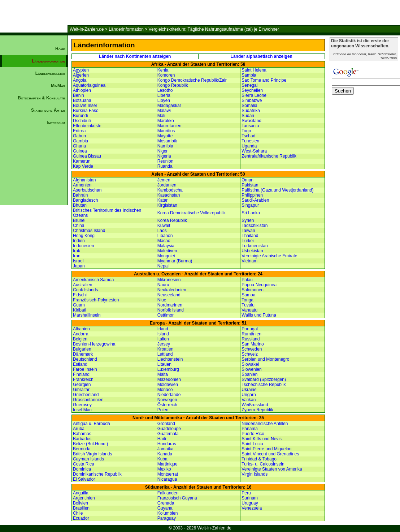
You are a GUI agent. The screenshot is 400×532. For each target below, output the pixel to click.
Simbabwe (252, 100)
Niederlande (169, 395)
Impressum (56, 123)
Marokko (166, 121)
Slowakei (250, 364)
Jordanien (167, 185)
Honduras (167, 444)
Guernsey (82, 405)
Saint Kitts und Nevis (262, 439)
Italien (163, 339)
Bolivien (81, 503)
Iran (77, 256)
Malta (163, 374)
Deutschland (85, 359)
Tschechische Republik (264, 385)
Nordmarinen (170, 305)
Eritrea (79, 131)
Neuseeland (169, 295)
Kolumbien (168, 513)
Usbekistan (252, 251)
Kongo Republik (173, 85)
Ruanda (165, 166)
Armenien (82, 185)
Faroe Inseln (85, 369)
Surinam (250, 498)
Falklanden (168, 493)
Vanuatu (249, 310)
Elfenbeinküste (87, 126)
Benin (79, 95)
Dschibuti (82, 121)
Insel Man (82, 410)
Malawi (164, 111)
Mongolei (166, 256)
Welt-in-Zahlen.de (87, 29)
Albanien (81, 329)
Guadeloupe (169, 429)
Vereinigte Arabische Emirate (269, 256)
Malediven (167, 251)
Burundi (80, 116)
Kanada (165, 454)
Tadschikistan (255, 226)
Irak (77, 251)
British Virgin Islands (93, 454)
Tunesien (250, 141)
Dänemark (83, 354)
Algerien (81, 75)
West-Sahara (254, 151)
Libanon (165, 236)
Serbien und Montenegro (265, 359)
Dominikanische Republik (97, 474)
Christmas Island (89, 231)
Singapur (250, 205)
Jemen (164, 180)
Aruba (79, 429)
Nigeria (164, 156)
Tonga (247, 300)
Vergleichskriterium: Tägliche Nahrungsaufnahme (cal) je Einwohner (214, 29)
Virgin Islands (255, 474)
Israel (78, 261)
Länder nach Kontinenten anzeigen (135, 56)
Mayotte (165, 136)
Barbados (82, 439)
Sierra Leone (254, 95)
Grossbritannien (88, 400)
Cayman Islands (88, 459)
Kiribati (80, 310)
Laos (162, 231)
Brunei (79, 220)
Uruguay (250, 503)
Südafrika (251, 111)
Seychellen (252, 90)
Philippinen (252, 195)
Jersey (164, 344)
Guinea (80, 151)
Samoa (248, 295)
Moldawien (168, 385)
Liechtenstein (170, 359)
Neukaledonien (172, 290)
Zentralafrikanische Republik (269, 156)
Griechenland (86, 395)
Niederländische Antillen (265, 424)
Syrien (248, 220)
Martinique (168, 464)
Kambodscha (170, 190)
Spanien (249, 374)
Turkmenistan (255, 246)
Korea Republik (172, 220)
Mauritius (166, 131)
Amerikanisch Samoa (93, 280)
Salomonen (253, 290)
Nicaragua (167, 479)
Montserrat (168, 474)
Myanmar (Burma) (175, 261)
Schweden (252, 349)
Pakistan (250, 185)
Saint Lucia (252, 444)
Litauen (164, 364)
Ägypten (81, 70)
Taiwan (248, 231)
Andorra (81, 334)
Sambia (249, 75)
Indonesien (84, 246)
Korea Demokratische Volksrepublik (192, 213)
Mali (161, 116)
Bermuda (82, 449)
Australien (82, 285)
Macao (164, 241)
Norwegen (167, 400)
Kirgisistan (167, 205)
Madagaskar (169, 106)
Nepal (163, 266)
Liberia (164, 95)
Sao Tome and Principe (264, 80)
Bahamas (82, 434)
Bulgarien (82, 349)
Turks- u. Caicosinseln (263, 464)
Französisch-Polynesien (96, 300)
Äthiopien (82, 90)
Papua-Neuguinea (259, 285)
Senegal (249, 85)
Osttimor (166, 315)
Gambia (81, 141)
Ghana (79, 146)
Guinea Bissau (87, 156)
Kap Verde (83, 166)
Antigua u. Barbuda (92, 424)
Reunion (166, 161)
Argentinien (84, 498)
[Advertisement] (34, 252)
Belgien (80, 339)
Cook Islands (85, 290)
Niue (162, 300)
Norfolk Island (171, 310)
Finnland (81, 374)
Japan (79, 266)
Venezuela (252, 508)
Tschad (248, 136)
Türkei (247, 241)
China (79, 226)
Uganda (249, 146)
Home (60, 49)
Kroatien (166, 349)
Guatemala (168, 434)
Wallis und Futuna (259, 315)
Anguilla (81, 493)
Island (163, 334)
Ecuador (81, 518)
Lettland (165, 354)
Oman (247, 180)
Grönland (166, 424)
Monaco (165, 390)
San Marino (253, 344)
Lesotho (165, 90)
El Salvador (84, 479)
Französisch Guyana (177, 498)
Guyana (165, 508)
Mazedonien (169, 379)
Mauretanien (169, 126)
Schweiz (250, 354)
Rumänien (251, 334)
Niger (163, 151)
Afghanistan (84, 180)
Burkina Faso (86, 111)
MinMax (58, 86)
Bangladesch (85, 200)
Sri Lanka (251, 213)
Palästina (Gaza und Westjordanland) (277, 190)
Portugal (250, 329)
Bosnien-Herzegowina (94, 344)
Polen (163, 410)
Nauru (163, 285)
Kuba (162, 459)
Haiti (162, 439)
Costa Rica (84, 464)
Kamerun (82, 161)
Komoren (166, 75)
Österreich (167, 405)
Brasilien (81, 508)
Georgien (82, 385)
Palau (247, 280)
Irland (163, 329)
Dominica (82, 469)
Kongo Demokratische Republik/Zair (192, 80)
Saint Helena (254, 70)
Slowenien (251, 369)
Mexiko (164, 469)
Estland (80, 364)
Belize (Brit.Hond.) (90, 444)
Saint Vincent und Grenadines (270, 454)
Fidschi (80, 295)
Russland (251, 339)
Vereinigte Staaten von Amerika (272, 469)
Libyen (164, 100)
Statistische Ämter (48, 110)
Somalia (249, 106)
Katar (163, 200)
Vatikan (249, 400)
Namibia (165, 146)
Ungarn (249, 395)
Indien (79, 241)
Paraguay (167, 518)
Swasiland (251, 121)
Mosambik (167, 141)
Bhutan (80, 205)
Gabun (79, 136)
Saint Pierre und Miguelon (266, 449)
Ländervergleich (50, 73)
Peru (246, 493)
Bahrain (80, 195)
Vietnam (249, 261)
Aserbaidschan (87, 190)
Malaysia (166, 246)
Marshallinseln (87, 315)
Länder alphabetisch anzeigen (262, 56)
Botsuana (82, 100)
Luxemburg (168, 369)
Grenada (166, 503)
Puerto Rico (253, 434)
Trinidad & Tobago (259, 459)
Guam (79, 305)
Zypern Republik (257, 410)
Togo (246, 131)
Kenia (163, 70)
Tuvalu (248, 305)
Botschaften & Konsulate (41, 98)
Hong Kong (84, 236)
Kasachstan (169, 195)
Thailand (250, 236)
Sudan (248, 116)
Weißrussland (255, 405)
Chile (78, 513)
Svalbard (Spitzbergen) (264, 379)
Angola (80, 80)
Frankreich (83, 379)
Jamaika (166, 449)
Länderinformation (126, 29)
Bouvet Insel (85, 106)
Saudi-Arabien (255, 200)
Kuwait (164, 226)
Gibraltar (81, 390)
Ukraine (249, 390)
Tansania (250, 126)
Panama (250, 429)
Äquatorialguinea (89, 85)
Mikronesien (169, 280)
